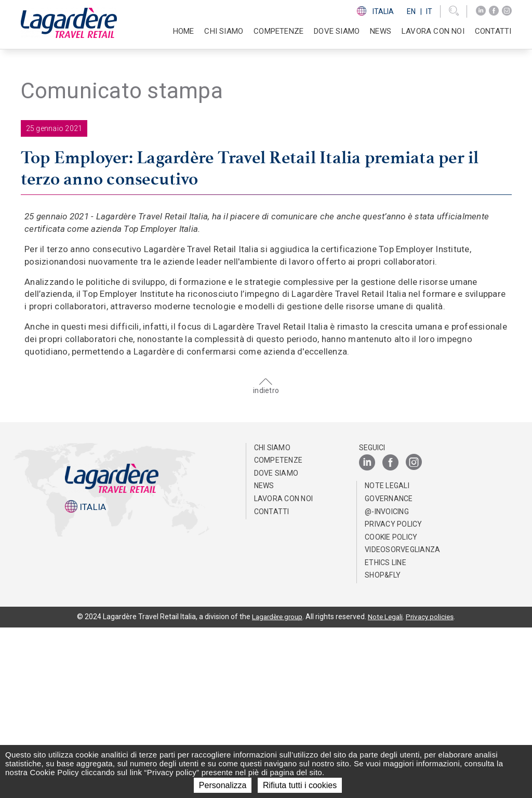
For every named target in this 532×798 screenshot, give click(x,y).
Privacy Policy (394, 695)
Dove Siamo (337, 31)
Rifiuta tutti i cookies (300, 785)
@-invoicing (387, 682)
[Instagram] (507, 11)
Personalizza (223, 785)
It (429, 11)
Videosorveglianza (402, 721)
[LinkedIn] (481, 11)
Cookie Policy (391, 708)
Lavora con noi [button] (433, 31)
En (411, 11)
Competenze (278, 631)
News (381, 31)
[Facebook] (494, 11)
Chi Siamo (272, 618)
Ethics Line (385, 733)
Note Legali (387, 657)
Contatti (493, 31)
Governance (389, 669)
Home (184, 31)
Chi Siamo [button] (224, 31)
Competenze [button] (278, 31)
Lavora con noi (284, 669)
